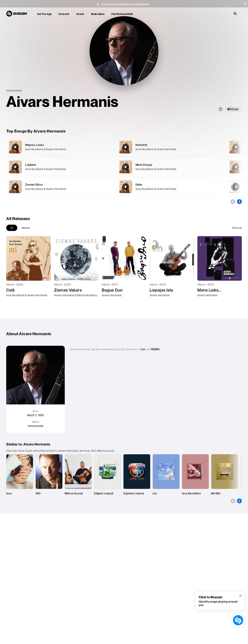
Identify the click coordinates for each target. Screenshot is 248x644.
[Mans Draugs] (170, 167)
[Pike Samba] (236, 187)
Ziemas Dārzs (34, 185)
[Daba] (170, 187)
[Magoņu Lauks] (59, 147)
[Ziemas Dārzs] (59, 187)
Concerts (64, 14)
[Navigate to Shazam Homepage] (18, 14)
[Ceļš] (236, 147)
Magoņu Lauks (34, 145)
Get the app (44, 14)
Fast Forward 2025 (122, 14)
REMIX (155, 349)
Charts (80, 14)
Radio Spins (98, 14)
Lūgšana (31, 165)
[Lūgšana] (59, 167)
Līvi (143, 349)
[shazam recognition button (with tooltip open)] (238, 620)
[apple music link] (233, 109)
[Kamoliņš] (170, 147)
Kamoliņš (141, 145)
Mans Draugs (144, 165)
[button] (245, 3)
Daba (139, 185)
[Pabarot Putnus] (236, 167)
